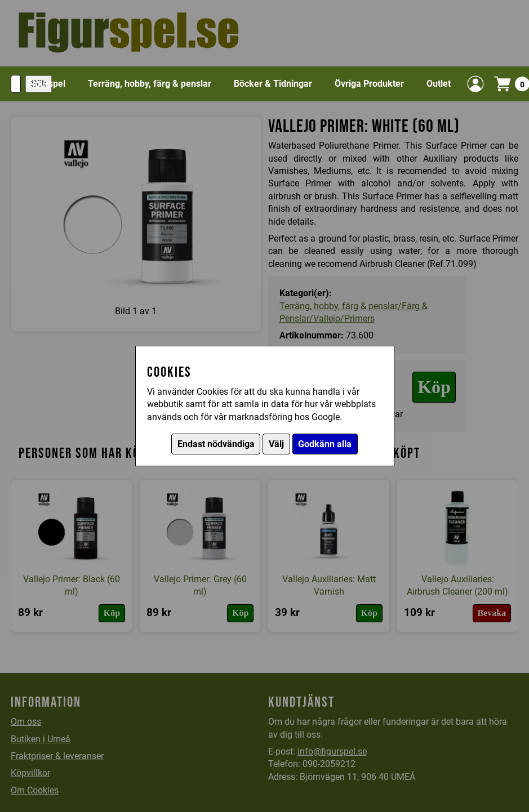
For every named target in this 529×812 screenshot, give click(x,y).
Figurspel (46, 84)
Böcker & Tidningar (273, 84)
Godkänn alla (325, 444)
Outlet (439, 84)
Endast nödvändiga (216, 444)
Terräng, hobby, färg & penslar (150, 84)
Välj (276, 444)
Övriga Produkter (369, 84)
